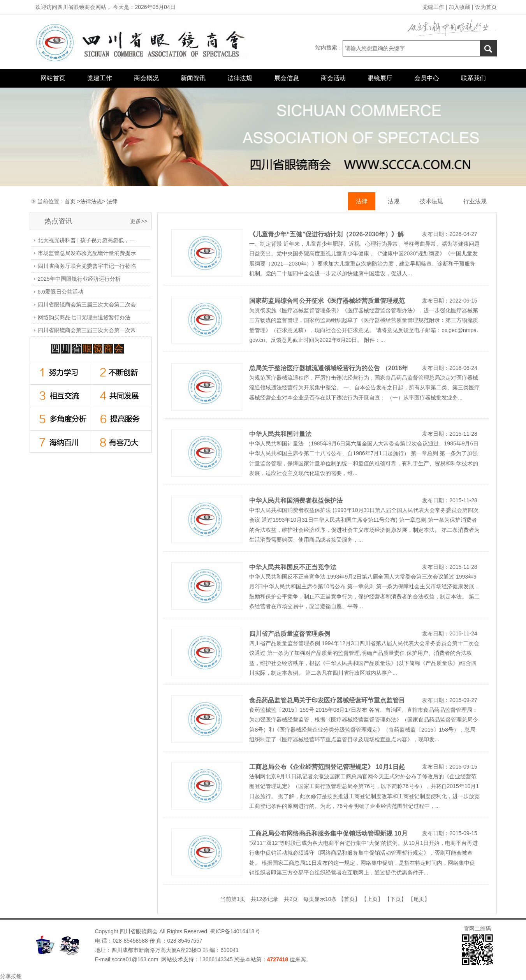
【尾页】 (419, 899)
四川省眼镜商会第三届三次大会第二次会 (87, 304)
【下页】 (396, 899)
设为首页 (486, 7)
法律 (112, 201)
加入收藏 (459, 7)
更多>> (139, 221)
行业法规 (475, 201)
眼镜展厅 (380, 78)
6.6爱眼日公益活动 (61, 292)
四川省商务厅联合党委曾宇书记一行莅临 (87, 266)
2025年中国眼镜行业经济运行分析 (79, 279)
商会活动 (333, 78)
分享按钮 (11, 976)
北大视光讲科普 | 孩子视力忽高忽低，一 (86, 240)
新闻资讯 (193, 78)
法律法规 (240, 78)
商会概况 (146, 78)
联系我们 (473, 78)
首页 (70, 201)
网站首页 (53, 78)
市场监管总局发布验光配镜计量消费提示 (87, 253)
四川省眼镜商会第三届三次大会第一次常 (87, 330)
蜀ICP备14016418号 (234, 931)
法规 (394, 201)
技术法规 (431, 201)
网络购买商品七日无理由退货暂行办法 (84, 317)
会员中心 (427, 78)
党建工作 (433, 7)
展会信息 (287, 78)
